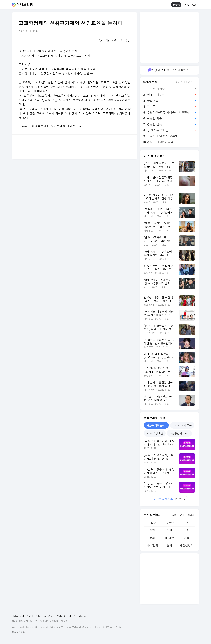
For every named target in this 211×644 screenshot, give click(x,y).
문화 (152, 538)
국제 (187, 530)
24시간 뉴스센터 (45, 616)
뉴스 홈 (152, 523)
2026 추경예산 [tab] (155, 433)
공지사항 (61, 616)
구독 (176, 5)
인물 (187, 538)
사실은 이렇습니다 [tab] (157, 425)
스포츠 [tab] (191, 515)
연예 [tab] (182, 515)
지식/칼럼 (152, 545)
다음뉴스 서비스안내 (23, 616)
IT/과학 (169, 538)
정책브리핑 (25, 5)
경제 (152, 530)
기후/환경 (170, 523)
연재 (169, 545)
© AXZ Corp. (19, 632)
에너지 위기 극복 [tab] (182, 425)
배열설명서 (187, 545)
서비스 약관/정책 (78, 616)
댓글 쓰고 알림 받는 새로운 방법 (169, 70)
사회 (187, 523)
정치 (169, 530)
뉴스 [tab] (174, 515)
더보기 (169, 499)
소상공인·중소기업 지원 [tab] (181, 433)
